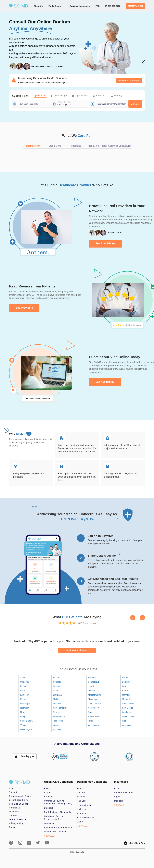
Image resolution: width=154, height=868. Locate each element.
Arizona (125, 678)
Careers (13, 816)
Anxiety (48, 788)
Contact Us (15, 808)
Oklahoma (127, 712)
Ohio (90, 712)
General (40, 96)
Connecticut (93, 682)
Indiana (91, 691)
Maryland (126, 695)
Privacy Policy (16, 823)
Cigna (117, 797)
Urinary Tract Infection (55, 832)
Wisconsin (127, 725)
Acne (80, 788)
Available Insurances (80, 6)
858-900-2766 (113, 6)
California (24, 682)
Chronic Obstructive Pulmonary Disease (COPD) (58, 802)
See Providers (24, 308)
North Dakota (128, 704)
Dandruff (81, 792)
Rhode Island (94, 716)
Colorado (57, 682)
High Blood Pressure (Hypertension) (55, 818)
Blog (11, 788)
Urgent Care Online (19, 800)
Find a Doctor (56, 6)
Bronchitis (49, 797)
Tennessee (58, 721)
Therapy (117, 96)
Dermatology (59, 96)
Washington (93, 725)
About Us (38, 6)
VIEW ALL (49, 836)
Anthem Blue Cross (124, 792)
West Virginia (26, 729)
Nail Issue (82, 809)
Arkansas (92, 678)
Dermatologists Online (20, 796)
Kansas (125, 691)
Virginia (24, 725)
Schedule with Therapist (129, 80)
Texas (91, 721)
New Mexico (128, 708)
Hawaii (91, 686)
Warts (80, 822)
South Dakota (26, 721)
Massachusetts (95, 695)
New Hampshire (60, 708)
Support (13, 792)
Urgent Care (80, 96)
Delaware (126, 682)
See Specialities (105, 243)
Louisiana (57, 695)
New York (57, 712)
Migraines (49, 823)
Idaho (23, 691)
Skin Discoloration (86, 818)
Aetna (117, 788)
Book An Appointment (77, 650)
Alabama (57, 678)
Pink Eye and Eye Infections (58, 827)
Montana (57, 704)
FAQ (98, 6)
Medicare (119, 801)
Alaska (23, 678)
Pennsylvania (59, 716)
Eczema (81, 797)
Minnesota (93, 699)
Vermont (57, 725)
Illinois (56, 691)
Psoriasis (82, 813)
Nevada (24, 712)
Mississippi (25, 704)
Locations (14, 812)
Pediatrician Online (19, 804)
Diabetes (49, 808)
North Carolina (94, 704)
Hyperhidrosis (84, 805)
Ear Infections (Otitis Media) (58, 812)
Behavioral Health (98, 146)
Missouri (126, 699)
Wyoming (57, 729)
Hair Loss (82, 801)
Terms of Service (18, 819)
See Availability (105, 382)
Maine (23, 699)
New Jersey (93, 708)
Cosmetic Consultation (120, 146)
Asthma (48, 792)
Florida (23, 686)
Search (135, 104)
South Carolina (129, 716)
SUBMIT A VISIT (136, 6)
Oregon (24, 716)
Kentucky (24, 695)
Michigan (57, 699)
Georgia (57, 686)
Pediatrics (99, 96)
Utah (124, 721)
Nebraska (25, 708)
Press (12, 827)
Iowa (124, 686)
